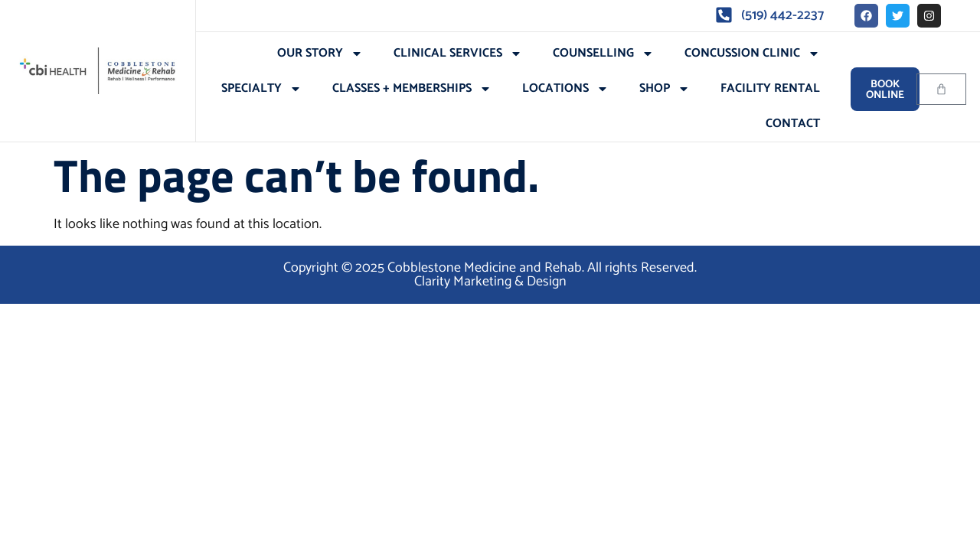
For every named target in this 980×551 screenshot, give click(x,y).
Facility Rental (770, 88)
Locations (565, 89)
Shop (665, 89)
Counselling (603, 54)
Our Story (320, 54)
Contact (793, 124)
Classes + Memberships (412, 89)
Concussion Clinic (752, 54)
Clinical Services (458, 54)
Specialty (261, 89)
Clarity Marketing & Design (490, 282)
